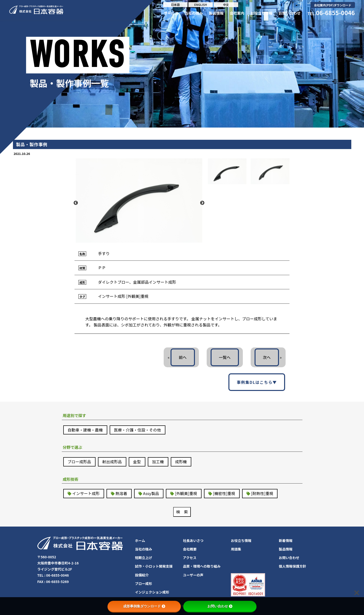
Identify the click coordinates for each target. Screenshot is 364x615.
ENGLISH (201, 5)
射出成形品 (112, 462)
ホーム (140, 540)
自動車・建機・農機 (85, 430)
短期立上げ (144, 558)
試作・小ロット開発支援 (154, 566)
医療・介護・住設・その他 (138, 430)
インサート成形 (86, 493)
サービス (171, 13)
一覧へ (225, 357)
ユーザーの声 (193, 575)
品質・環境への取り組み (202, 566)
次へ (267, 357)
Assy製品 (151, 493)
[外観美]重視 (186, 493)
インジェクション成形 (152, 592)
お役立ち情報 (261, 13)
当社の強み (194, 13)
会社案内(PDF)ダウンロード (333, 5)
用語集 (236, 549)
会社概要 (190, 549)
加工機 (158, 462)
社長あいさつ (193, 540)
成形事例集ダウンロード (144, 606)
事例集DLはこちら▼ (257, 382)
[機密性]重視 (224, 493)
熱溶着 (121, 493)
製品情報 (216, 13)
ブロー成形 (144, 583)
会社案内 (237, 13)
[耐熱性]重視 (262, 493)
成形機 (181, 462)
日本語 (175, 5)
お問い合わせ (289, 13)
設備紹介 (142, 575)
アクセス (190, 558)
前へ (183, 357)
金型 (137, 462)
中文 (226, 5)
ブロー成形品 (79, 462)
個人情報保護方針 (292, 566)
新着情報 (286, 540)
